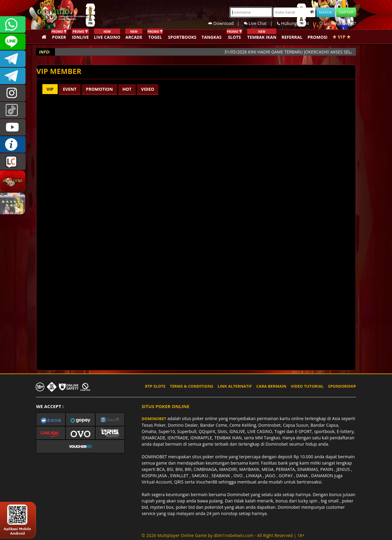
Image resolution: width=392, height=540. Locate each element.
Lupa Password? (338, 23)
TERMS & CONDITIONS (192, 386)
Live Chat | (260, 23)
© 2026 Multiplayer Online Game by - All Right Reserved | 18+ (223, 535)
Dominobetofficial (13, 59)
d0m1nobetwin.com (233, 535)
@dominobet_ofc (13, 110)
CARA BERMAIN (271, 386)
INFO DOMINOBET (13, 144)
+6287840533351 (13, 24)
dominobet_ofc (13, 93)
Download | (226, 23)
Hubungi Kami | (298, 23)
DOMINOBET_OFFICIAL (13, 76)
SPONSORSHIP (342, 386)
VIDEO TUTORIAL (307, 386)
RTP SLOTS (155, 386)
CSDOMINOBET (13, 42)
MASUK (326, 12)
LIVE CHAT (13, 162)
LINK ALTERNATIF (235, 386)
